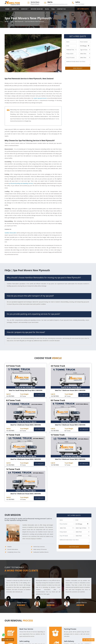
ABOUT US (15, 9)
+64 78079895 (88, 640)
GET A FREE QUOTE (83, 9)
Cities (11, 21)
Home (6, 21)
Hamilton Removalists (11, 233)
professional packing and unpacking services (21, 183)
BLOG (47, 9)
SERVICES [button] (24, 9)
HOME (8, 9)
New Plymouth (19, 21)
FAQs (53, 9)
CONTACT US (61, 9)
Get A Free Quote (74, 547)
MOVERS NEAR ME (37, 9)
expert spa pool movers (40, 98)
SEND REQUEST (78, 68)
